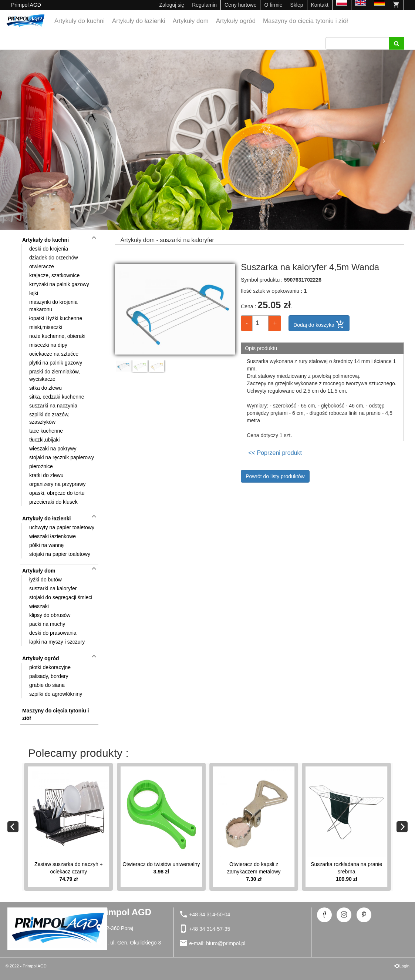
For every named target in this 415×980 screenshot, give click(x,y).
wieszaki (39, 606)
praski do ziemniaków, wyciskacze (55, 375)
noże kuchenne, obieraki (57, 336)
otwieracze (42, 266)
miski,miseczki (46, 327)
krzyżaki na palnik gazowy (59, 284)
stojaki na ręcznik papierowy (62, 457)
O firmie (273, 5)
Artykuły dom (191, 21)
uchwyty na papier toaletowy (62, 527)
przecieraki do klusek (53, 502)
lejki (34, 293)
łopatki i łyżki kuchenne (56, 318)
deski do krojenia (49, 249)
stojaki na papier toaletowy (60, 554)
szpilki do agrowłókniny (56, 694)
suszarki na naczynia (53, 406)
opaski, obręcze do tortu (57, 493)
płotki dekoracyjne (50, 667)
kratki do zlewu (46, 475)
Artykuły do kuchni (80, 21)
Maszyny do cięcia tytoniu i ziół (305, 21)
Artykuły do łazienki (139, 21)
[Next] (402, 827)
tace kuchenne (46, 431)
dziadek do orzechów (54, 258)
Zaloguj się (172, 5)
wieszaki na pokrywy (53, 449)
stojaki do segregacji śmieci (61, 597)
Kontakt (320, 5)
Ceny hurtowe (240, 5)
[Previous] (13, 827)
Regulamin (204, 5)
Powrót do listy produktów (275, 476)
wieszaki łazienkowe (53, 536)
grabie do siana (47, 685)
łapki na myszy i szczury (57, 642)
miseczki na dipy (48, 345)
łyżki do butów (45, 580)
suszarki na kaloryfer (53, 588)
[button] (31, 140)
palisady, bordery (49, 676)
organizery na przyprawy (58, 484)
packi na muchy (47, 624)
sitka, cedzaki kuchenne (57, 397)
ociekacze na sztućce (54, 354)
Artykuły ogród (236, 21)
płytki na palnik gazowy (56, 363)
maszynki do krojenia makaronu (53, 306)
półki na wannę (46, 545)
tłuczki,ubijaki (44, 440)
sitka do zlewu (45, 388)
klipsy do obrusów (50, 615)
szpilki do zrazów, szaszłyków (49, 418)
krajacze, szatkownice (54, 275)
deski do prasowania (53, 633)
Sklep (296, 5)
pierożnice (41, 466)
